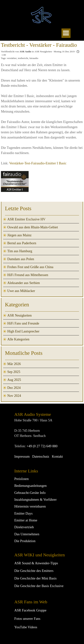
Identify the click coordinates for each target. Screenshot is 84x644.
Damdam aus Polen (21, 259)
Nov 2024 (14, 396)
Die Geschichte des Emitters (34, 571)
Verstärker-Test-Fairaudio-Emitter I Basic (38, 163)
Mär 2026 (14, 364)
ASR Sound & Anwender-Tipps (36, 563)
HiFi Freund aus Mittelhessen (28, 275)
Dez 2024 (14, 388)
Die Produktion (25, 541)
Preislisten (22, 479)
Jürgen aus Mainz (19, 235)
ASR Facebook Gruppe (30, 610)
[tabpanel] (42, 591)
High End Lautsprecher (23, 331)
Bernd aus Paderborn (22, 243)
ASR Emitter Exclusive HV (26, 219)
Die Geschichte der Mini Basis (36, 578)
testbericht (23, 58)
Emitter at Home (26, 520)
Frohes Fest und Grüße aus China (30, 267)
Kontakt (57, 456)
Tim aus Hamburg (20, 251)
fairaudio (34, 58)
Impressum (22, 456)
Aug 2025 (14, 380)
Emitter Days (24, 513)
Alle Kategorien (18, 339)
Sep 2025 (14, 372)
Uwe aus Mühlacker (21, 291)
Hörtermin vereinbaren (30, 506)
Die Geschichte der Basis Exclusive (39, 586)
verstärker (12, 58)
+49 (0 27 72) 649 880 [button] (42, 446)
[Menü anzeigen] (66, 33)
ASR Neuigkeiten (20, 315)
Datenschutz (41, 456)
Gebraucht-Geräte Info (30, 493)
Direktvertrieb (24, 527)
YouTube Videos (26, 627)
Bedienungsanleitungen (31, 486)
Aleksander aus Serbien (24, 283)
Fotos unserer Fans (27, 619)
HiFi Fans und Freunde (23, 323)
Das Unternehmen (27, 534)
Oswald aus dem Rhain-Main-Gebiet (33, 227)
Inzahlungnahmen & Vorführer (36, 500)
